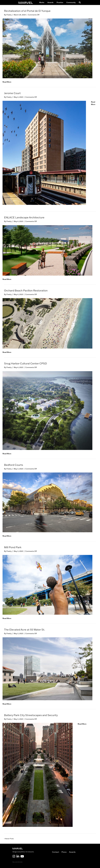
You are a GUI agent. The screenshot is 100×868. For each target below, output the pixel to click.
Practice (60, 2)
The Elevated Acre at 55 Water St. (25, 630)
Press (65, 852)
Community (71, 2)
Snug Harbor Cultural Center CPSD (25, 363)
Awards (50, 2)
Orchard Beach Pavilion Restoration (26, 290)
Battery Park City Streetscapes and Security (31, 715)
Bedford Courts (14, 465)
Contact (57, 852)
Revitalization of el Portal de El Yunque (27, 11)
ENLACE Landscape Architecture (24, 217)
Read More (7, 82)
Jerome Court (12, 93)
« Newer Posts (9, 839)
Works (42, 2)
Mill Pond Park (13, 547)
